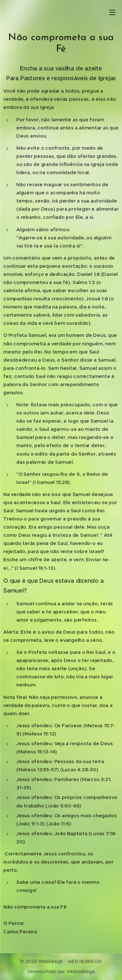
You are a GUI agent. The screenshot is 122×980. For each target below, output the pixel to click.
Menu (112, 12)
